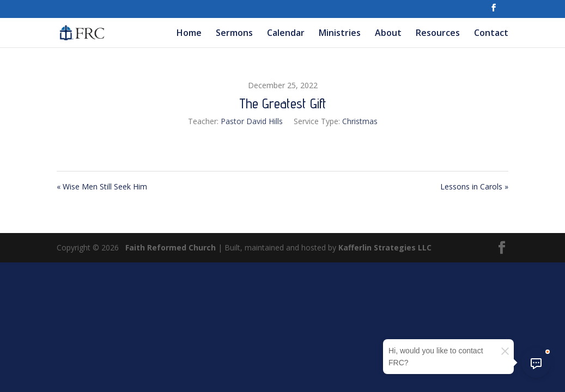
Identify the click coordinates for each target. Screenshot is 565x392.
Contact (491, 34)
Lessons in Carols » (474, 186)
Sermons (234, 34)
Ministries (340, 34)
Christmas (360, 121)
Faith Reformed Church (171, 247)
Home (189, 34)
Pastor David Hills (252, 121)
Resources (438, 34)
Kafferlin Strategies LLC (385, 247)
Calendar (286, 34)
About (388, 34)
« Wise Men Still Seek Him (102, 186)
